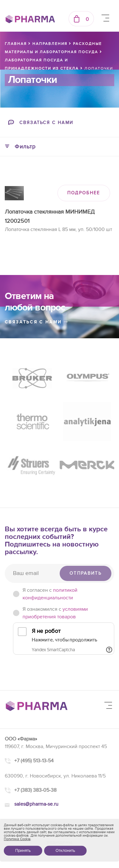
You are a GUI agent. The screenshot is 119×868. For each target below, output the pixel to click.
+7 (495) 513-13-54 (34, 761)
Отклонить (65, 851)
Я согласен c (50, 594)
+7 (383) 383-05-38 (35, 790)
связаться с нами (36, 322)
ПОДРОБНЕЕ (84, 193)
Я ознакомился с (55, 613)
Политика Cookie (17, 839)
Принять (23, 851)
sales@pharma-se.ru (36, 804)
